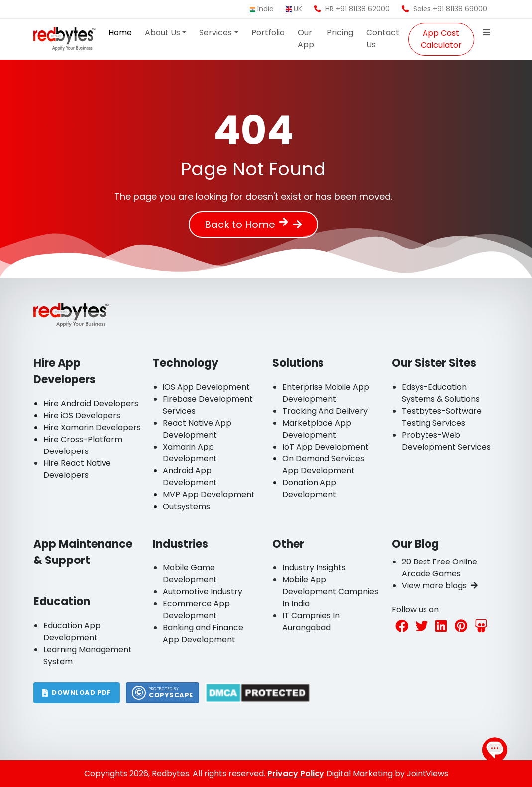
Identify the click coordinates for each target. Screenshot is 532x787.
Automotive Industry (203, 592)
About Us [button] (162, 33)
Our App (306, 39)
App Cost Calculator (441, 39)
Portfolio (268, 33)
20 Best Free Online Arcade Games (439, 568)
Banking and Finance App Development (203, 633)
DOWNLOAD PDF (77, 693)
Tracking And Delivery (325, 411)
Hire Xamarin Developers (92, 427)
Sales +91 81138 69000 (444, 9)
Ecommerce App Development (196, 610)
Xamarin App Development (190, 453)
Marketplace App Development (317, 429)
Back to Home (246, 225)
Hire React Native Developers (77, 469)
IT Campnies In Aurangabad (311, 621)
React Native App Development (197, 429)
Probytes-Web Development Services (446, 441)
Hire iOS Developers (82, 415)
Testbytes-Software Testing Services (442, 417)
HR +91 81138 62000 (352, 9)
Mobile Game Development (190, 574)
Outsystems (186, 506)
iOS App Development (206, 387)
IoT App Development (325, 447)
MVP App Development (209, 495)
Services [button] (215, 33)
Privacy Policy (296, 773)
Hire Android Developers (91, 403)
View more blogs (440, 586)
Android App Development (190, 477)
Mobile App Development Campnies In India (330, 592)
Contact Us (383, 39)
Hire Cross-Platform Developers (83, 445)
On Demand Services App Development (323, 465)
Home (120, 33)
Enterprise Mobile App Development (326, 393)
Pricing (340, 33)
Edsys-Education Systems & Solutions (441, 393)
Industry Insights (314, 568)
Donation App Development (309, 489)
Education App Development (72, 631)
